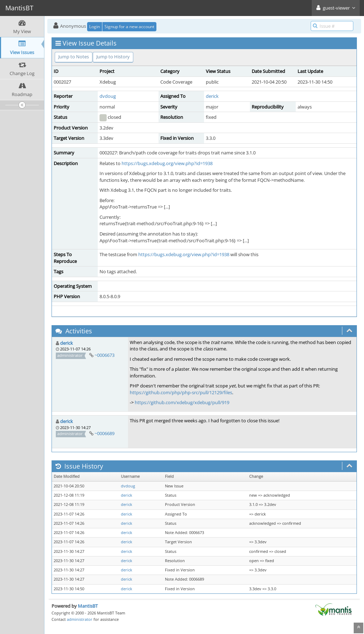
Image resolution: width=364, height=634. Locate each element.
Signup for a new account (129, 27)
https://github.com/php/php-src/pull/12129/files (181, 392)
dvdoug (108, 96)
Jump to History (113, 57)
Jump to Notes (74, 57)
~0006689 (105, 433)
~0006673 (105, 355)
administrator (80, 619)
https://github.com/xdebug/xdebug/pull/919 (182, 402)
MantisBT (88, 606)
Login (95, 27)
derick (212, 96)
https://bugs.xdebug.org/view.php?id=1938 (167, 163)
